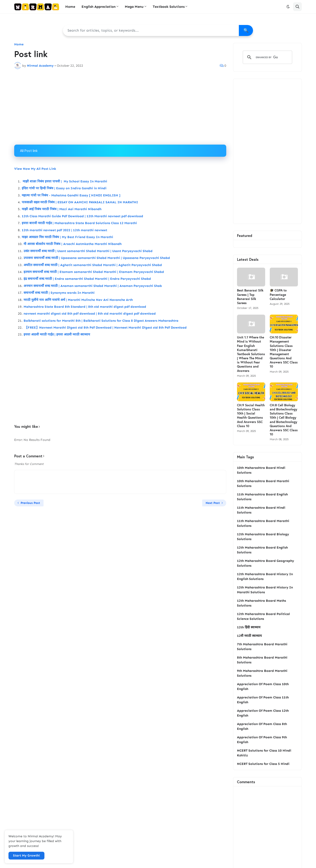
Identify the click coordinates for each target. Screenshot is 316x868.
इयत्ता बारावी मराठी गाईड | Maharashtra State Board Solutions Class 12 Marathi (79, 223)
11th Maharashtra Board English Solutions (262, 497)
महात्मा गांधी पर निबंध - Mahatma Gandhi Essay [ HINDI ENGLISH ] (71, 195)
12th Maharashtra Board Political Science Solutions (263, 616)
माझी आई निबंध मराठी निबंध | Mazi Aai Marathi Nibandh (62, 209)
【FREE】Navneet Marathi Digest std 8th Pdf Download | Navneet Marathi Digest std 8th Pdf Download (105, 328)
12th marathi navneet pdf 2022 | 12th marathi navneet (64, 230)
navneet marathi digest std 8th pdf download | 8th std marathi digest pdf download (90, 314)
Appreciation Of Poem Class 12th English (263, 713)
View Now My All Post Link (35, 169)
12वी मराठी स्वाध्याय (249, 636)
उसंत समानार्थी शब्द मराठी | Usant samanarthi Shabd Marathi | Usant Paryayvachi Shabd (88, 251)
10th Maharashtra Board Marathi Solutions (263, 483)
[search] (267, 57)
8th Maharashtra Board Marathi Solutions (262, 660)
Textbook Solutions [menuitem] (169, 7)
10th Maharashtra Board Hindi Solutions (261, 470)
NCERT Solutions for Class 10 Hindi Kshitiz (264, 753)
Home (19, 44)
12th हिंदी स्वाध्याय (249, 627)
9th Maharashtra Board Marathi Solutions (262, 673)
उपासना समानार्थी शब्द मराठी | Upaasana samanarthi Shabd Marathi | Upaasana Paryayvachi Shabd (97, 258)
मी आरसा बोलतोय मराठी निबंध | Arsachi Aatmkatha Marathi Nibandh (73, 244)
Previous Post (30, 503)
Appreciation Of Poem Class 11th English (263, 700)
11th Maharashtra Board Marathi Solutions (263, 523)
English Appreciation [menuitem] (99, 7)
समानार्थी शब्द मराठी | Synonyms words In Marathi (60, 293)
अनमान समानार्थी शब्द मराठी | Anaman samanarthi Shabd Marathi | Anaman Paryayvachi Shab (93, 286)
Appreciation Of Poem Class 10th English (263, 687)
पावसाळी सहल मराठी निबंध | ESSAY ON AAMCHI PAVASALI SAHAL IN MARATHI (80, 202)
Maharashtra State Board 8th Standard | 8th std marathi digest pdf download (85, 307)
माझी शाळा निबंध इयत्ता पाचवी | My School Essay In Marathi (64, 181)
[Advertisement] (120, 107)
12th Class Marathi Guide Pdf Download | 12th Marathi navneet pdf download (82, 216)
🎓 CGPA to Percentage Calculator (278, 294)
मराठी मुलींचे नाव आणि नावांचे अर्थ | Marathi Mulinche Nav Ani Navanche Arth (79, 300)
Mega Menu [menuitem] (134, 7)
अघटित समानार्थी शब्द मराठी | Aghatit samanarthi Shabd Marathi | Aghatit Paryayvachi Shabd (93, 265)
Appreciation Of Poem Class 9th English (262, 740)
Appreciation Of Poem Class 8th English (262, 726)
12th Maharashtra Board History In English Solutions (265, 577)
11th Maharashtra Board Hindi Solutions (261, 510)
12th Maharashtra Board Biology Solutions (263, 537)
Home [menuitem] (70, 7)
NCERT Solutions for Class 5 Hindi (263, 764)
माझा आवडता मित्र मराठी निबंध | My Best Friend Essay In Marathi (67, 237)
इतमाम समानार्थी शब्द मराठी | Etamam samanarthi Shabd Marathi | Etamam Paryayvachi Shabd (94, 272)
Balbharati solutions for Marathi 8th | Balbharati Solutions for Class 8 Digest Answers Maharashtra (101, 321)
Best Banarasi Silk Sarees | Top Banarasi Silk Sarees (250, 297)
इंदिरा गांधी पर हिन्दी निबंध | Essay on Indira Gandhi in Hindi (64, 188)
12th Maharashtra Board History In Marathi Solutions (265, 590)
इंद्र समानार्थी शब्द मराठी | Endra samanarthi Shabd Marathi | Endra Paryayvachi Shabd (87, 279)
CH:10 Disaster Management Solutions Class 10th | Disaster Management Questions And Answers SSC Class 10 (284, 352)
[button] (288, 7)
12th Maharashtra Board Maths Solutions (262, 603)
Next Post (213, 503)
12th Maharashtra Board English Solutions (262, 550)
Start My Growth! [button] (26, 856)
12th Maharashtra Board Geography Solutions (266, 563)
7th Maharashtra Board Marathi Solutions (262, 647)
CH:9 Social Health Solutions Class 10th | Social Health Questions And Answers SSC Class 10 (251, 416)
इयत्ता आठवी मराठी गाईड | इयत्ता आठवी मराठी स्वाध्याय (57, 334)
